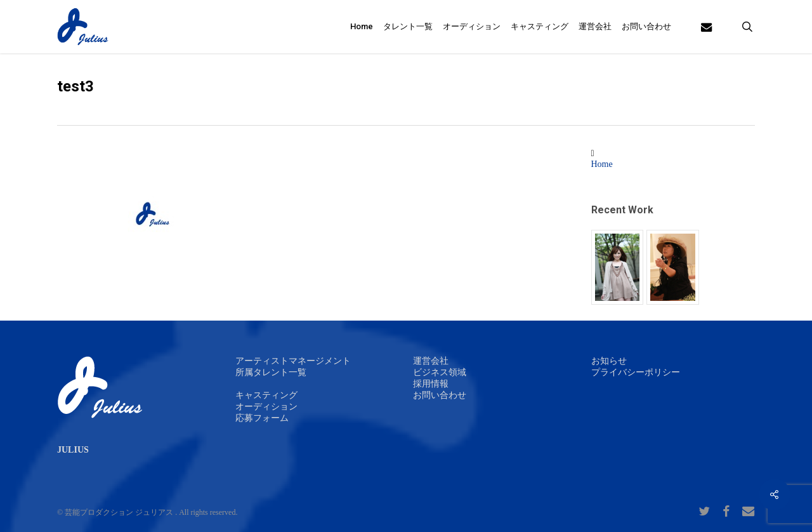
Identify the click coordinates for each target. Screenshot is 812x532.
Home (602, 164)
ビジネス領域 (440, 372)
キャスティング (266, 395)
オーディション (266, 407)
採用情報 (431, 384)
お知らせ (609, 361)
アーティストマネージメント (293, 361)
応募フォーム (262, 418)
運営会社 (431, 361)
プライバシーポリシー (636, 372)
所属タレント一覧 (271, 372)
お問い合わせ (440, 395)
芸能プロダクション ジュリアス (119, 512)
